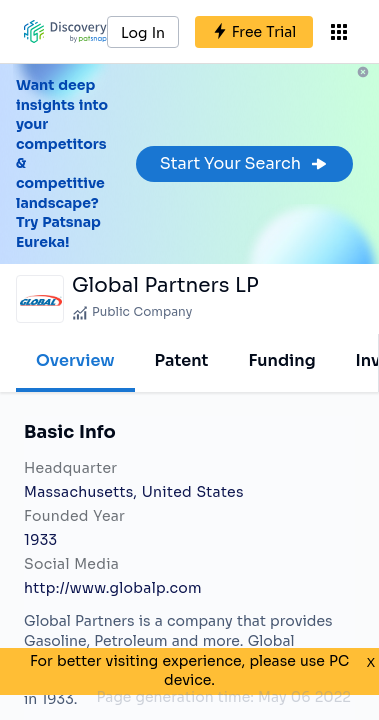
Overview (75, 360)
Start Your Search (244, 163)
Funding (281, 360)
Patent (182, 360)
